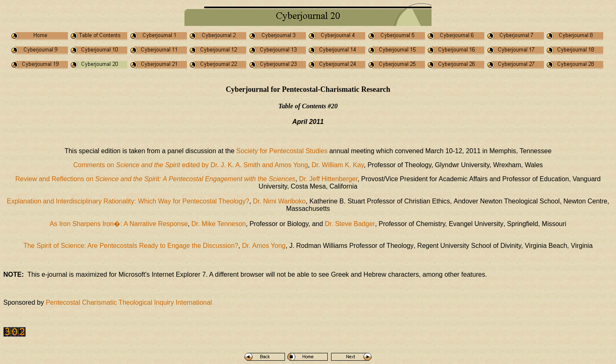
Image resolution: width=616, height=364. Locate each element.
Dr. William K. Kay (338, 165)
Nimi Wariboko (284, 201)
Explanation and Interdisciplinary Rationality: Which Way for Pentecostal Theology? (128, 201)
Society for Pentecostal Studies (282, 151)
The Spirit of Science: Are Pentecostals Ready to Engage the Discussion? (131, 246)
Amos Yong (269, 246)
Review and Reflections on (155, 179)
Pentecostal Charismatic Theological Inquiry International (129, 302)
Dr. (258, 201)
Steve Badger (350, 224)
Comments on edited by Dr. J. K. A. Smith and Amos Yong (191, 165)
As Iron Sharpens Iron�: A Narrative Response (119, 224)
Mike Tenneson (224, 224)
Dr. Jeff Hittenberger (328, 179)
